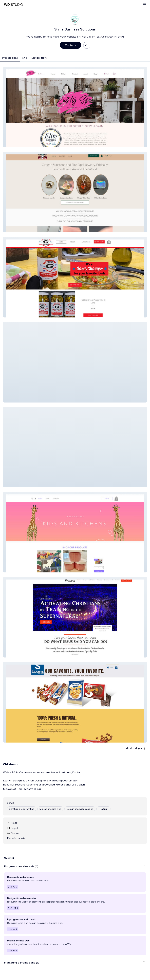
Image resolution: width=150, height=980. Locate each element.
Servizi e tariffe (40, 58)
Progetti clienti (10, 58)
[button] (75, 107)
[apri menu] (144, 5)
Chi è (25, 58)
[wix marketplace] (13, 5)
